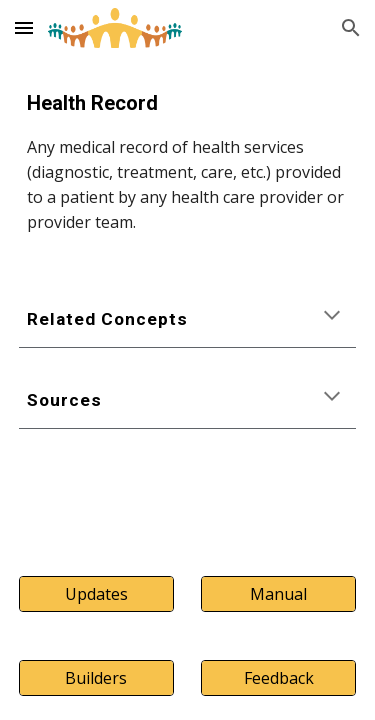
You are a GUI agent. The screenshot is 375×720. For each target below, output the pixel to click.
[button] (24, 27)
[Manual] (278, 594)
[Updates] (96, 594)
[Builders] (96, 678)
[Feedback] (278, 678)
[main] (188, 161)
